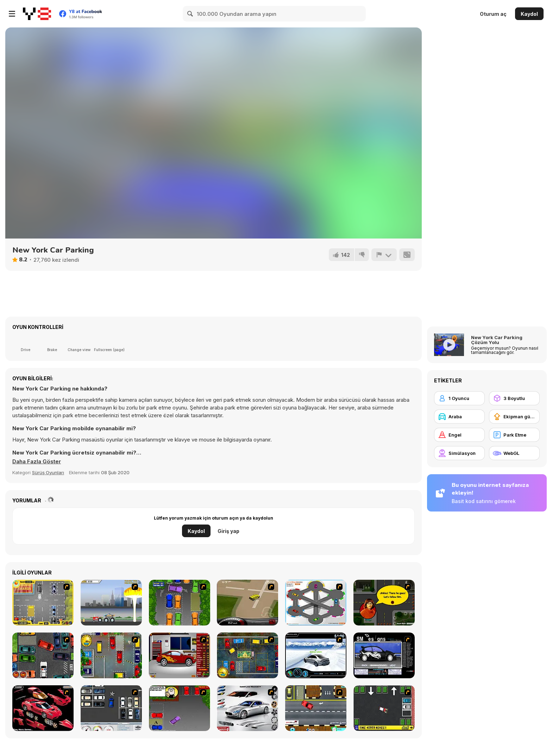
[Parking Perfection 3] (180, 708)
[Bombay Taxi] (111, 655)
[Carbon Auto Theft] (43, 655)
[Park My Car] (43, 603)
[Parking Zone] (316, 603)
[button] (37, 462)
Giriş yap (228, 531)
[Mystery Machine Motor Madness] (384, 603)
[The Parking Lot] (316, 708)
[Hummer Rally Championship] (247, 603)
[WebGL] (514, 453)
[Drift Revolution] (316, 655)
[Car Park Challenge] (111, 708)
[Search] (190, 14)
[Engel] (459, 435)
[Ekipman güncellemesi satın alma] (514, 417)
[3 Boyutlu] (514, 398)
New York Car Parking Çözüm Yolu (497, 340)
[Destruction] (111, 603)
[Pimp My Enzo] (43, 708)
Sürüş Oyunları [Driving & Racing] (48, 472)
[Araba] (459, 417)
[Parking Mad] (384, 708)
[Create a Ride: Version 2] (180, 655)
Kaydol (529, 14)
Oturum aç (493, 14)
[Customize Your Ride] (384, 655)
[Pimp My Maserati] (247, 708)
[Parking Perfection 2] (180, 603)
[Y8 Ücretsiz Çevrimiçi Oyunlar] (37, 14)
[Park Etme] (514, 435)
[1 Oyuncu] (459, 398)
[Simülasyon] (459, 453)
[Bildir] (384, 255)
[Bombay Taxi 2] (247, 655)
